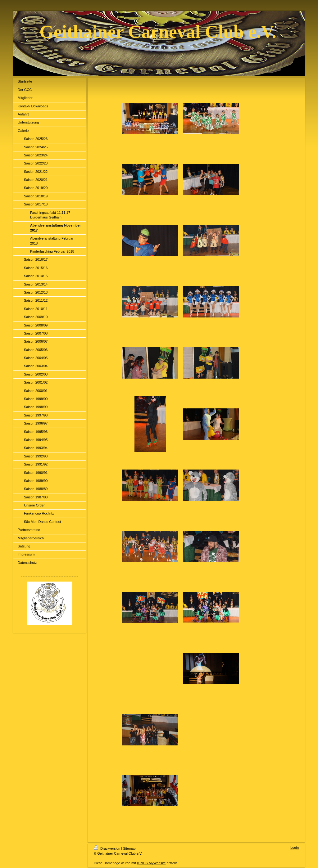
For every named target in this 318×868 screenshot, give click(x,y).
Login (295, 848)
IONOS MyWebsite (151, 863)
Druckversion (107, 848)
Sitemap (129, 848)
